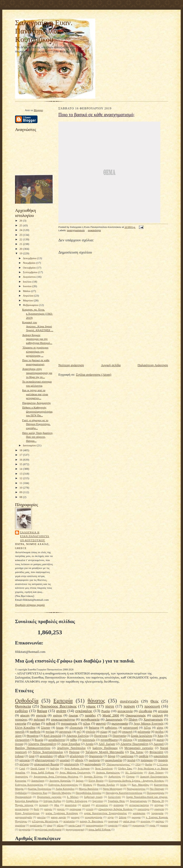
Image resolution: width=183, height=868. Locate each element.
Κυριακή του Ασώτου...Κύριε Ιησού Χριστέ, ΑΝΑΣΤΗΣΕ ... (38, 326)
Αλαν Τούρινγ (156, 773)
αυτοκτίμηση (22, 809)
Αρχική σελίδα (111, 365)
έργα (32, 756)
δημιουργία (96, 756)
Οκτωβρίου (30, 268)
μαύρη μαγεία (58, 817)
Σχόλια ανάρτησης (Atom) (94, 374)
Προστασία (119, 736)
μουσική (65, 760)
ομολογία (94, 760)
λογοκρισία (157, 813)
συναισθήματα (109, 740)
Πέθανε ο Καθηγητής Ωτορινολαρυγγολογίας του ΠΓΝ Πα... (37, 411)
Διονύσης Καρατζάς (60, 781)
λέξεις (147, 728)
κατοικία (25, 760)
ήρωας (60, 728)
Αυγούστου (30, 277)
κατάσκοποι (139, 813)
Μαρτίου (28, 300)
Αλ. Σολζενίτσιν (134, 773)
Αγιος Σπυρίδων (71, 744)
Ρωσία (106, 711)
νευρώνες (21, 719)
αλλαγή (86, 805)
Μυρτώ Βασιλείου (89, 789)
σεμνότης (145, 821)
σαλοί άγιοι (129, 821)
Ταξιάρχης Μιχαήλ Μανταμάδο (105, 752)
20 (21, 249)
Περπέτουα (101, 736)
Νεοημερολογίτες (136, 789)
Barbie (149, 764)
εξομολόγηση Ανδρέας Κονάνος (116, 809)
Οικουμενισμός (136, 715)
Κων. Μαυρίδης (140, 785)
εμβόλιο (21, 711)
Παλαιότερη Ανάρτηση (153, 365)
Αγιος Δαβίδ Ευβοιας (43, 773)
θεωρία (39, 740)
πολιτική (39, 719)
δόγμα (112, 756)
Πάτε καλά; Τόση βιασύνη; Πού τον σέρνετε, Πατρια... (38, 437)
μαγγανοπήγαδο (23, 817)
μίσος (160, 728)
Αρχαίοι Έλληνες (93, 777)
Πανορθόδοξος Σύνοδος (88, 793)
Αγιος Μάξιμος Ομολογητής (75, 773)
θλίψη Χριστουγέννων (27, 813)
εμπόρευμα (75, 809)
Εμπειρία (63, 701)
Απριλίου (29, 296)
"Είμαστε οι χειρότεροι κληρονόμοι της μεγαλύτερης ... (35, 351)
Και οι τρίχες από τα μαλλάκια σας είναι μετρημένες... (35, 394)
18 (21, 450)
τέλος (87, 723)
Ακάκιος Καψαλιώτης (108, 773)
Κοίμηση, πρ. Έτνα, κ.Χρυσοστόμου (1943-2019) (37, 313)
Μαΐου (27, 291)
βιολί (36, 809)
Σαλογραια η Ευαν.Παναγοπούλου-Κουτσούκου (35, 536)
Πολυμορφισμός (155, 793)
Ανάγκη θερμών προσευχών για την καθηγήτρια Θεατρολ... (37, 339)
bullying (55, 768)
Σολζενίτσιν (114, 797)
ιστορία (163, 711)
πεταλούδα (69, 821)
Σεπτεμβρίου (31, 272)
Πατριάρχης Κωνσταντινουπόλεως (124, 793)
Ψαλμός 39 (158, 801)
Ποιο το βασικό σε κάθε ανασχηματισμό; (96, 115)
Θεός (154, 701)
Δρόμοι (80, 781)
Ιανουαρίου (30, 445)
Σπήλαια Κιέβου (52, 801)
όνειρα (19, 744)
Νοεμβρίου (30, 263)
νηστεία (41, 715)
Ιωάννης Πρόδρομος (105, 748)
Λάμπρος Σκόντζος (78, 736)
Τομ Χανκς (137, 752)
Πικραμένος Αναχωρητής (36, 403)
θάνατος (96, 701)
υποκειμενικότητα (63, 719)
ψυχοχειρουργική (75, 829)
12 (21, 478)
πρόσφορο (147, 760)
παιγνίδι (20, 732)
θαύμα (42, 711)
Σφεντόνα (98, 801)
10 (21, 488)
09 (21, 492)
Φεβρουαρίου (31, 305)
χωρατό (164, 825)
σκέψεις (160, 821)
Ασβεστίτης (115, 777)
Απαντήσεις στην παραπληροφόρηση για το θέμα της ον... (37, 373)
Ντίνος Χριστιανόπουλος (48, 752)
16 (21, 460)
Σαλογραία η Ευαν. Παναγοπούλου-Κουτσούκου (44, 31)
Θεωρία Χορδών (106, 785)
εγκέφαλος (84, 711)
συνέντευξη (129, 701)
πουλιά (131, 760)
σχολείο (91, 732)
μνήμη (36, 723)
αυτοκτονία (125, 711)
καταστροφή (130, 728)
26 (21, 220)
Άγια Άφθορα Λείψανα (77, 768)
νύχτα (111, 817)
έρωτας (73, 715)
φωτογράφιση (93, 764)
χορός (152, 825)
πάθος (74, 740)
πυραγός (163, 760)
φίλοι (125, 825)
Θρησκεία (23, 706)
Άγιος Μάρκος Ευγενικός (149, 724)
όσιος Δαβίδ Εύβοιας (100, 829)
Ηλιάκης (88, 785)
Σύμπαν (46, 728)
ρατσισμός (65, 732)
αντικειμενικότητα (139, 805)
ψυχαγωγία (25, 829)
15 (21, 464)
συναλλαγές (36, 825)
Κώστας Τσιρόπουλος (40, 789)
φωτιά (160, 740)
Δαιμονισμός (114, 719)
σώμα (103, 732)
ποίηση (129, 706)
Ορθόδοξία (21, 793)
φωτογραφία (120, 723)
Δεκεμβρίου (30, 258)
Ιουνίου (28, 286)
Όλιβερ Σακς (125, 768)
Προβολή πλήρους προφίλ (30, 605)
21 (21, 244)
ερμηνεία (159, 809)
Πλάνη (133, 719)
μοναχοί (75, 817)
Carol (22, 768)
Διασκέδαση (38, 781)
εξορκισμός (76, 728)
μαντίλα (41, 817)
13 (21, 474)
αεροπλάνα (71, 805)
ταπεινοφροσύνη (95, 825)
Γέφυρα (130, 777)
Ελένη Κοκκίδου (25, 728)
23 (21, 235)
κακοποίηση (161, 756)
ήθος (57, 805)
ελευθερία (145, 711)
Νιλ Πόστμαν (157, 789)
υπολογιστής (72, 764)
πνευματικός (69, 723)
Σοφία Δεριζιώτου (142, 736)
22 (21, 239)
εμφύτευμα (127, 756)
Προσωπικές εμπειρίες (49, 797)
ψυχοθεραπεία (90, 719)
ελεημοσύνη (22, 740)
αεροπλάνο (46, 756)
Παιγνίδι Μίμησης (61, 793)
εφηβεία (143, 756)
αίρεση (25, 715)
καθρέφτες (111, 728)
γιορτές (61, 809)
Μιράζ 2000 (111, 715)
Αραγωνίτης (22, 777)
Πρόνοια (74, 752)
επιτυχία (21, 723)
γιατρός (48, 809)
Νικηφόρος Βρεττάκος (58, 706)
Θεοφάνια (32, 736)
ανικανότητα (94, 230)
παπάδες (90, 715)
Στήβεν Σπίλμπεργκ (77, 801)
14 (21, 469)
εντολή (90, 809)
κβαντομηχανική (45, 760)
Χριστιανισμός (153, 719)
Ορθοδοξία (27, 701)
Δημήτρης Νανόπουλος (71, 748)
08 (21, 497)
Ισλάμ (123, 785)
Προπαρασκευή (23, 797)
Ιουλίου (28, 282)
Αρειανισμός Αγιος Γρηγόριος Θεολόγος (56, 777)
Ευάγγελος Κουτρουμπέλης (63, 785)
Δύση (18, 736)
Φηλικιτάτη (156, 752)
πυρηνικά (113, 821)
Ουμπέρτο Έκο (39, 793)
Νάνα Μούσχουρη (113, 789)
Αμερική (159, 744)
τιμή (114, 732)
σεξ (79, 732)
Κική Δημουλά (52, 736)
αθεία (61, 756)
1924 (138, 764)
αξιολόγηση (77, 756)
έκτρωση (44, 805)
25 (21, 225)
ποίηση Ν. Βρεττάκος (91, 821)
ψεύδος (160, 732)
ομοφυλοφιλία (114, 760)
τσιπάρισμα (145, 740)
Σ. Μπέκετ (73, 797)
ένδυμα (19, 756)
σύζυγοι (24, 764)
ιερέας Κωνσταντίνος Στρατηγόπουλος (105, 813)
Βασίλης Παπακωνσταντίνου (33, 748)
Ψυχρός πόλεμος (24, 805)
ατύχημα (159, 805)
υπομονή (127, 732)
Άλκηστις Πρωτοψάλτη (42, 744)
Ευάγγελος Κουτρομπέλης (29, 785)
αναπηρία (119, 805)
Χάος (160, 736)
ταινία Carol (75, 825)
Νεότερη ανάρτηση (71, 365)
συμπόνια (20, 825)
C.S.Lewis (162, 764)
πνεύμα (50, 732)
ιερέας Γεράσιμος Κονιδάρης (62, 813)
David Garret (38, 768)
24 (21, 230)
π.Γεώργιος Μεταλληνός (45, 821)
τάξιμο (60, 825)
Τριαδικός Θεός (116, 801)
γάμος (91, 706)
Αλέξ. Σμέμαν (107, 744)
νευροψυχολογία (93, 817)
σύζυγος (128, 740)
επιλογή (158, 715)
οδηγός (79, 760)
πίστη (110, 706)
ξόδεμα (123, 817)
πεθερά (51, 723)
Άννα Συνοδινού (104, 768)
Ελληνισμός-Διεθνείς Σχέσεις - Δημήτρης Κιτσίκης (136, 781)
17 (21, 455)
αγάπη (61, 711)
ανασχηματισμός (76, 230)
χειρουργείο (139, 825)
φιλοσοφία (144, 732)
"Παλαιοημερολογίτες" (118, 764)
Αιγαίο (89, 744)
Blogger (38, 110)
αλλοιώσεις (102, 805)
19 (21, 253)
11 (21, 483)
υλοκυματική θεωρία (46, 764)
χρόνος (58, 715)
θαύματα (94, 728)
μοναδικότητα (56, 740)
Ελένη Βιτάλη (96, 781)
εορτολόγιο (143, 809)
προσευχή (152, 706)
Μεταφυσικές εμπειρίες (139, 748)
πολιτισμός (89, 740)
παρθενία (35, 732)
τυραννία (113, 825)
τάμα (50, 825)
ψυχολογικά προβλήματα (48, 829)
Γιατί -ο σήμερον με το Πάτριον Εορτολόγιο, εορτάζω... (36, 424)
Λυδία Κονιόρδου (65, 789)
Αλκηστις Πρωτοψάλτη (134, 744)
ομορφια (136, 817)
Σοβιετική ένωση (93, 797)
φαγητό (101, 723)
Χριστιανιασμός (139, 801)
